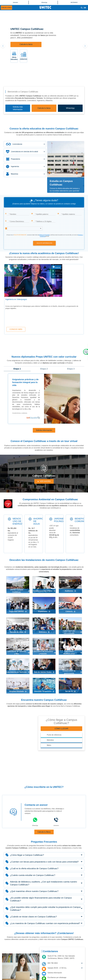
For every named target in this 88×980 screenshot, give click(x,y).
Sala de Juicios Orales (43, 672)
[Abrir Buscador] (82, 8)
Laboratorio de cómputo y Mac (17, 653)
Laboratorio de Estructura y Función (43, 653)
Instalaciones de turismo (43, 591)
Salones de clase (17, 632)
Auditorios (69, 591)
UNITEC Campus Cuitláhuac (17, 591)
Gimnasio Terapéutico (43, 691)
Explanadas (43, 611)
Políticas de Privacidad (44, 235)
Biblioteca (43, 632)
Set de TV (69, 691)
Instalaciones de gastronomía (69, 672)
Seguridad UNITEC (17, 611)
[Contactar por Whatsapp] (65, 978)
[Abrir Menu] (85, 8)
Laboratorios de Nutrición (17, 672)
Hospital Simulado (17, 691)
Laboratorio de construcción (69, 632)
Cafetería (69, 611)
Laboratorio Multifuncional (69, 653)
